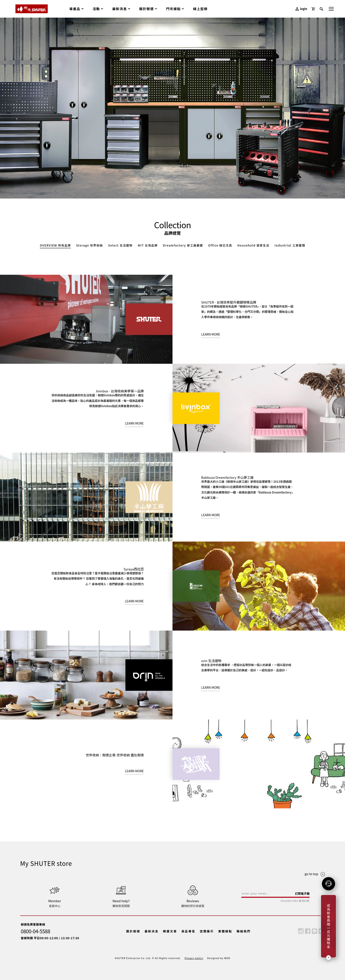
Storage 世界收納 (89, 246)
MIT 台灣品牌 (148, 246)
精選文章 (170, 931)
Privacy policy (194, 958)
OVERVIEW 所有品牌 (55, 246)
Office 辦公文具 (220, 246)
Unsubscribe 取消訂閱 (295, 901)
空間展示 (207, 931)
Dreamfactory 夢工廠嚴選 (183, 246)
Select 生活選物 (120, 246)
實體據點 (225, 931)
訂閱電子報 (302, 894)
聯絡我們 (244, 931)
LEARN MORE (211, 335)
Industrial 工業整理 (290, 246)
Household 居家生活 (253, 246)
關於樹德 (133, 931)
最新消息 (152, 931)
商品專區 (188, 931)
